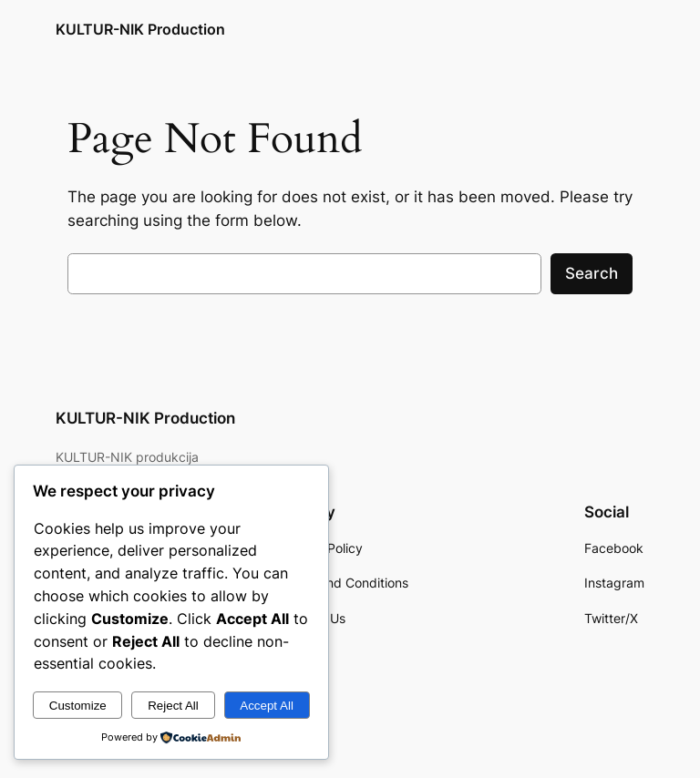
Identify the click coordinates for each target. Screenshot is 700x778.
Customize (78, 706)
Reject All (173, 706)
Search (592, 273)
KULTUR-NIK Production (140, 29)
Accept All (267, 706)
